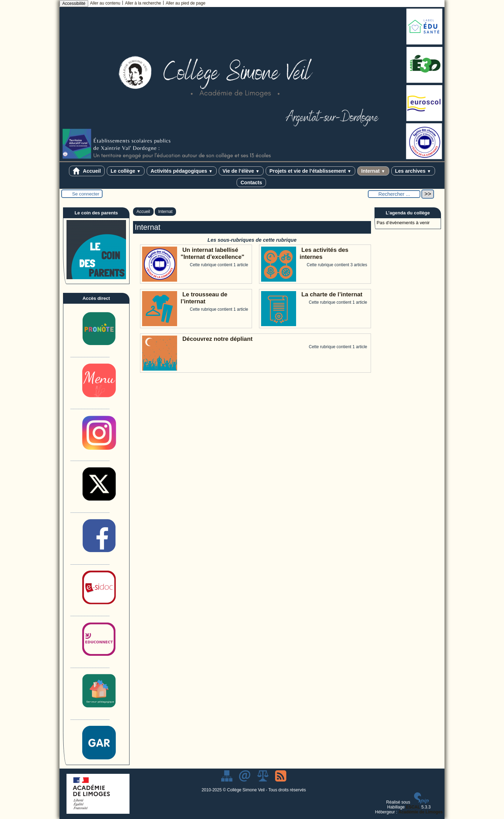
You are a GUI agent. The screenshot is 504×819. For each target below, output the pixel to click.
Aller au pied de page (185, 3)
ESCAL (413, 807)
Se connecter (86, 194)
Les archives (413, 171)
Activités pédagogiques (181, 171)
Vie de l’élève (241, 171)
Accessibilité (74, 4)
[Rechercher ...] (394, 194)
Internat (373, 171)
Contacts (251, 183)
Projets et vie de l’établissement (310, 171)
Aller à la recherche (143, 3)
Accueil (87, 171)
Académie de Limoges (421, 812)
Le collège (126, 171)
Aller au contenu (105, 3)
